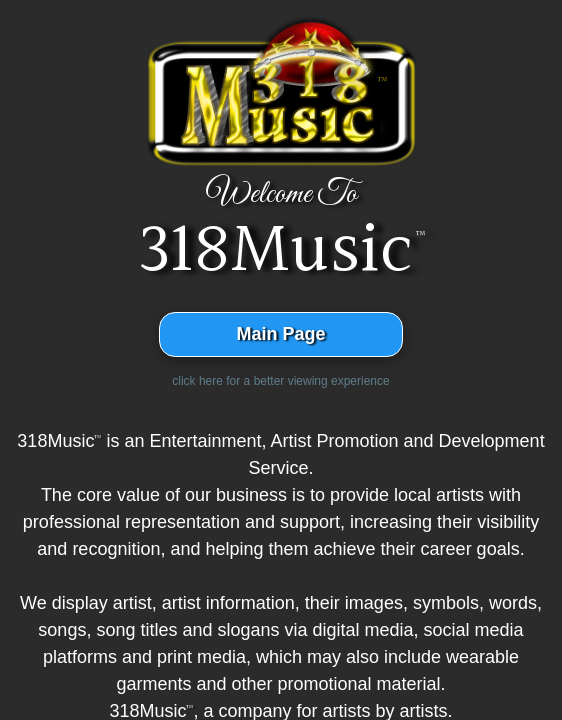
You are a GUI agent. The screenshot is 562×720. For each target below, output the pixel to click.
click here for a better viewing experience (280, 381)
